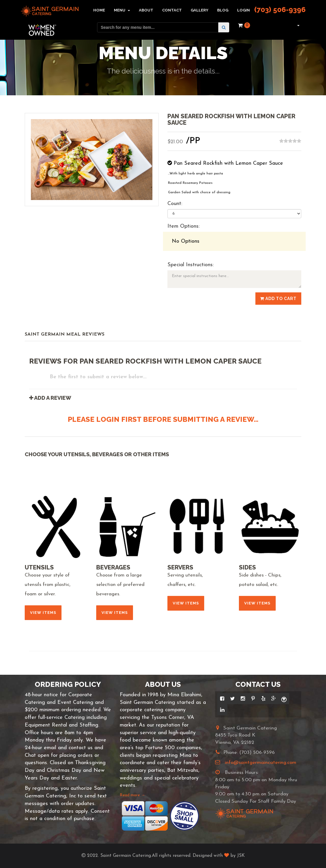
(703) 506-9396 (280, 10)
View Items (43, 613)
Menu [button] (122, 10)
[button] (298, 25)
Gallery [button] (199, 10)
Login (243, 10)
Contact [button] (172, 10)
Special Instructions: (191, 265)
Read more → (132, 795)
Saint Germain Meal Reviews (65, 334)
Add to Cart (278, 299)
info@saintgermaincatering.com (261, 763)
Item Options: (183, 226)
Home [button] (99, 10)
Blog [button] (223, 10)
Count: (175, 204)
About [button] (146, 10)
